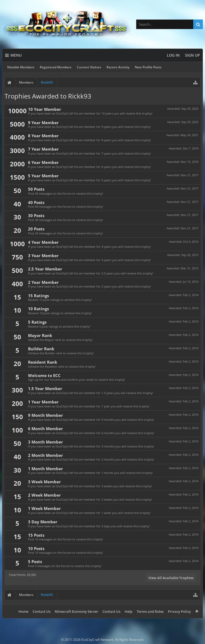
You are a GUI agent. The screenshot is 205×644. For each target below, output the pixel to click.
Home (23, 611)
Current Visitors (89, 67)
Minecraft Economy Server (76, 611)
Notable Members (21, 67)
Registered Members (56, 67)
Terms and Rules (150, 611)
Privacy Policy (179, 611)
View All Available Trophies (171, 578)
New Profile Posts (148, 67)
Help (129, 611)
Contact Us (42, 611)
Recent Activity (118, 67)
